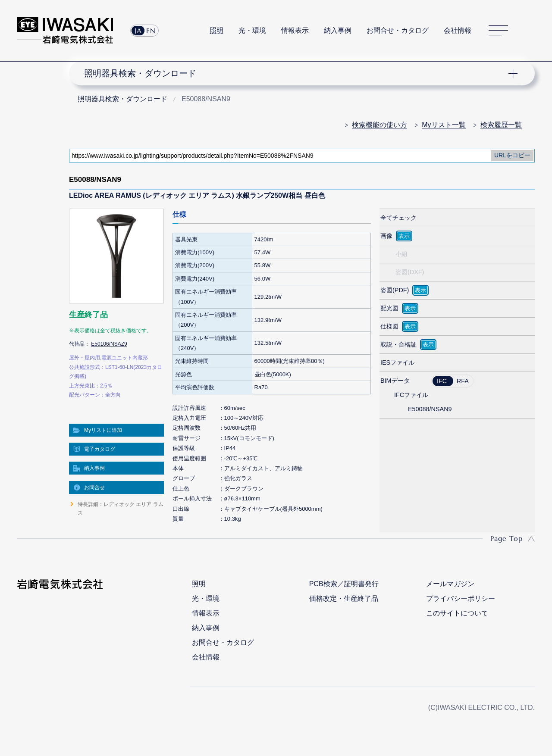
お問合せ (94, 487)
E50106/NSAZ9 (109, 344)
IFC (442, 381)
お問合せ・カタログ (398, 30)
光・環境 (252, 30)
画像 (386, 236)
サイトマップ (498, 31)
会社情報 (458, 30)
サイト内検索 (530, 31)
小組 (401, 254)
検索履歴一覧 (501, 125)
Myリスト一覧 (444, 125)
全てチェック (398, 218)
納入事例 (338, 30)
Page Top (507, 538)
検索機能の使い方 (379, 125)
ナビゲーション (297, 73)
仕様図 (389, 326)
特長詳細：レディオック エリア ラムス (121, 509)
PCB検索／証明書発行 (344, 584)
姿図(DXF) (410, 272)
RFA (463, 381)
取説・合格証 (398, 344)
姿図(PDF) (395, 290)
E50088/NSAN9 (430, 409)
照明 (216, 30)
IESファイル (397, 362)
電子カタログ (100, 449)
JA (138, 31)
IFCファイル (411, 395)
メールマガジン (450, 584)
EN (151, 31)
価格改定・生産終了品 (344, 598)
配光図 (389, 308)
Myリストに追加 (103, 430)
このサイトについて (457, 613)
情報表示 (295, 30)
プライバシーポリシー (461, 598)
